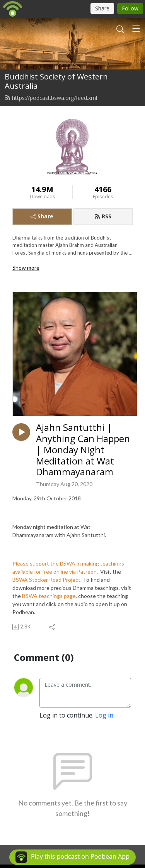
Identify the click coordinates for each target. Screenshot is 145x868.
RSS (103, 216)
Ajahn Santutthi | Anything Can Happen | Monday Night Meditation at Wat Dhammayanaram (83, 450)
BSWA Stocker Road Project (46, 580)
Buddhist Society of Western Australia (56, 81)
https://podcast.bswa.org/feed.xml (51, 98)
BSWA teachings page (49, 596)
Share (42, 216)
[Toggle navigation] (136, 29)
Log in (104, 715)
